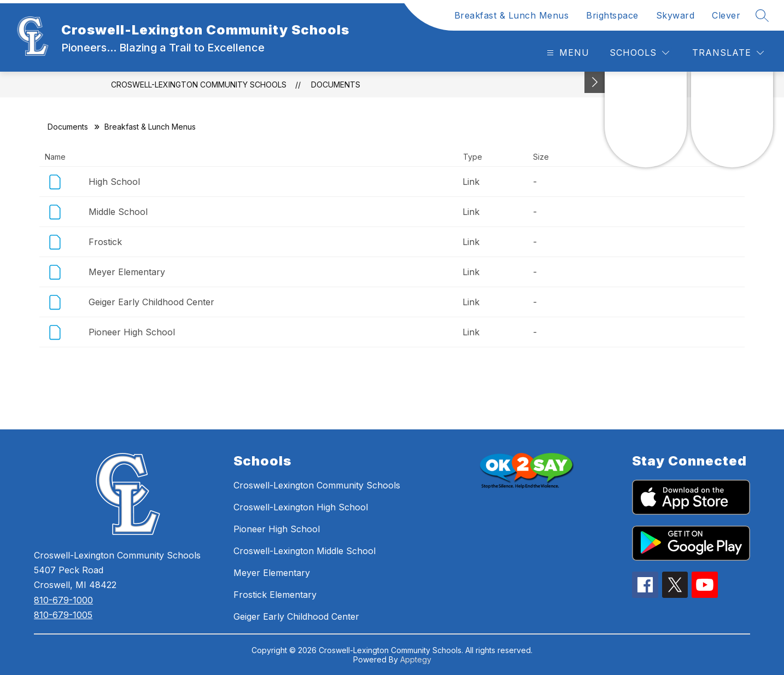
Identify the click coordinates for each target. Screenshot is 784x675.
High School (114, 182)
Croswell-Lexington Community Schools (199, 85)
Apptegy (416, 659)
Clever (726, 15)
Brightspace (612, 15)
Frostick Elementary (275, 595)
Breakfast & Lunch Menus (512, 15)
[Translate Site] (728, 53)
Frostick (105, 242)
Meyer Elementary (127, 272)
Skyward (675, 15)
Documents (336, 85)
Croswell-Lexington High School (301, 507)
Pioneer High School (132, 332)
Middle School (118, 212)
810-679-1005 (63, 615)
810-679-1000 (63, 600)
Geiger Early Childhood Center (151, 302)
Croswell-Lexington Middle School (305, 551)
